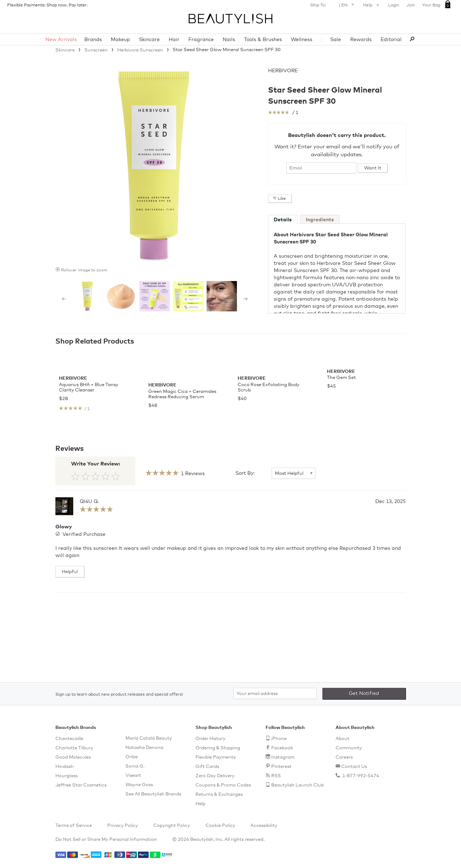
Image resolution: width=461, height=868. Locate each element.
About (343, 739)
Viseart (133, 776)
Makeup (120, 40)
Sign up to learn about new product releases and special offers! (119, 695)
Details (283, 220)
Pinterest (281, 767)
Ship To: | (333, 4)
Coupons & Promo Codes (223, 785)
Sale (336, 40)
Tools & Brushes (263, 40)
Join (411, 5)
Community (349, 748)
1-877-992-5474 (360, 776)
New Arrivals (61, 40)
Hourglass (66, 776)
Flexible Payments (215, 757)
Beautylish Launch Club (298, 785)
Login (394, 5)
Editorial (391, 40)
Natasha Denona (144, 748)
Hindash (65, 767)
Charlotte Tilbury (74, 748)
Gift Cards (207, 767)
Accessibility (264, 826)
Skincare (149, 40)
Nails (229, 40)
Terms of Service (74, 826)
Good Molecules (73, 757)
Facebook (282, 748)
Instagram (283, 757)
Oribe (132, 757)
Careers (344, 757)
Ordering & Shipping (218, 748)
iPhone (279, 739)
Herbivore (283, 71)
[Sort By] (294, 543)
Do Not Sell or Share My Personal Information (106, 840)
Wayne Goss (139, 785)
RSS (276, 776)
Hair (174, 40)
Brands (93, 40)
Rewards (361, 40)
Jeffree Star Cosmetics (81, 785)
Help (372, 6)
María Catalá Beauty (149, 738)
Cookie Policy (220, 826)
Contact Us (354, 767)
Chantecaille (69, 739)
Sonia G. (135, 766)
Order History (210, 739)
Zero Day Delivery (215, 776)
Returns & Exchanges (219, 795)
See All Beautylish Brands (153, 794)
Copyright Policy (172, 826)
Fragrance (201, 40)
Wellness (302, 40)
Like (282, 199)
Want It (373, 168)
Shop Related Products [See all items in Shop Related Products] (95, 341)
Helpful (70, 641)
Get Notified (364, 694)
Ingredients (320, 220)
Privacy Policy (123, 826)
